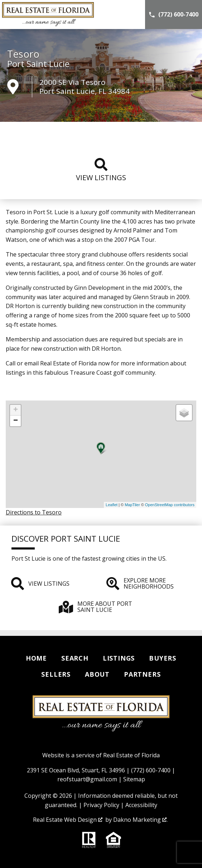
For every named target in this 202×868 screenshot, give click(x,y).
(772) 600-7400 (151, 770)
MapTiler (132, 505)
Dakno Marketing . (140, 820)
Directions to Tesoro (34, 512)
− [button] (16, 421)
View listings (101, 170)
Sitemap (134, 779)
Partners (142, 674)
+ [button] (16, 410)
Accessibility (141, 805)
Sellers (56, 674)
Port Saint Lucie (38, 64)
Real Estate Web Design (68, 820)
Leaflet (112, 505)
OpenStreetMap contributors (170, 505)
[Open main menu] (134, 15)
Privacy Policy (101, 805)
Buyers (163, 658)
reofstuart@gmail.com (87, 779)
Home (36, 658)
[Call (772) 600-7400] (174, 15)
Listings (119, 658)
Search (75, 658)
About (97, 674)
